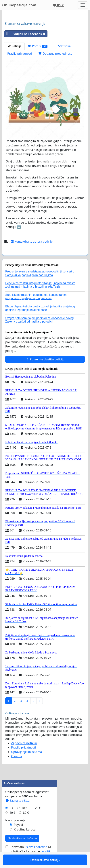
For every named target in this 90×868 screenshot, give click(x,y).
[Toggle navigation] (83, 5)
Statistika (62, 46)
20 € (38, 818)
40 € (12, 823)
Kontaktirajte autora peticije (32, 241)
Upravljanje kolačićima (26, 762)
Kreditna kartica (25, 840)
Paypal (18, 835)
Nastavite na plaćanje (22, 849)
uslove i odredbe (36, 857)
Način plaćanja (15, 831)
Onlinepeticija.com (19, 5)
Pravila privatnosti (20, 54)
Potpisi (38, 46)
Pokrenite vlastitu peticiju (45, 370)
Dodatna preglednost (55, 54)
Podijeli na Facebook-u (25, 34)
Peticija (14, 46)
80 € (26, 823)
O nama (17, 767)
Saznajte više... (17, 811)
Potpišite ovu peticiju (45, 258)
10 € (24, 818)
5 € (12, 818)
